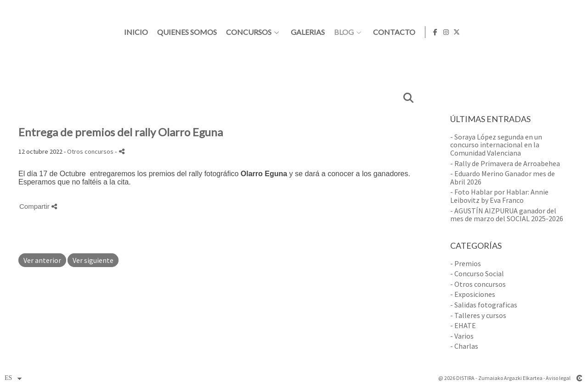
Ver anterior (42, 260)
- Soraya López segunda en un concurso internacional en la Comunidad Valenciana (496, 145)
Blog (459, 32)
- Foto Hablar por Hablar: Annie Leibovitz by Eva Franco (499, 196)
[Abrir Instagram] (563, 32)
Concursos (364, 32)
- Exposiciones (473, 294)
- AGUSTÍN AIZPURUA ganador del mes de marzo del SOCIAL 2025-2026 (507, 215)
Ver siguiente (93, 260)
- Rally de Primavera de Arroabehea (505, 163)
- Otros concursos (478, 284)
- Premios (466, 263)
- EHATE (463, 325)
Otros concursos (90, 151)
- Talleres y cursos (478, 315)
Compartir (38, 206)
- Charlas (464, 346)
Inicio (251, 32)
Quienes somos (302, 32)
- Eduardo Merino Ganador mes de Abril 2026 (503, 178)
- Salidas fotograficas (484, 305)
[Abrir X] (574, 32)
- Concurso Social (477, 273)
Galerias (423, 32)
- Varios (462, 336)
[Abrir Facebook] (553, 32)
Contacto (509, 32)
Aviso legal (558, 378)
